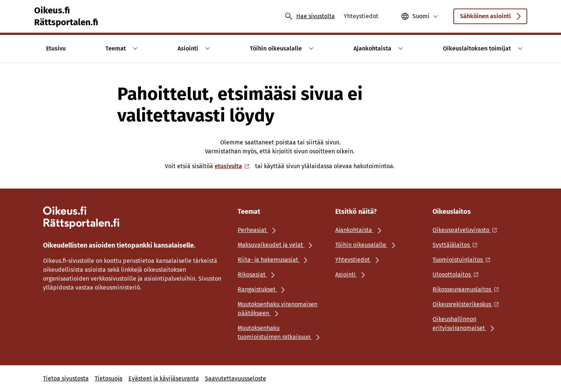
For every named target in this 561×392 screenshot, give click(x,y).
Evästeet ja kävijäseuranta (164, 378)
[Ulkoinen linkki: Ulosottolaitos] (458, 275)
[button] (420, 16)
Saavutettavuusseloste (236, 378)
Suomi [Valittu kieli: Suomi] (421, 16)
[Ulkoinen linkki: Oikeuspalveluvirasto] (467, 230)
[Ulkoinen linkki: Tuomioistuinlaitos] (464, 260)
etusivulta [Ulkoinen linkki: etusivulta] (233, 166)
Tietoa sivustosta (66, 378)
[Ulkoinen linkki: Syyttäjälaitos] (457, 245)
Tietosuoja (109, 378)
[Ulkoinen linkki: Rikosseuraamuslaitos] (468, 289)
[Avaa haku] (310, 16)
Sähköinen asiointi (490, 18)
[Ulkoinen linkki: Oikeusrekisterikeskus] (468, 304)
